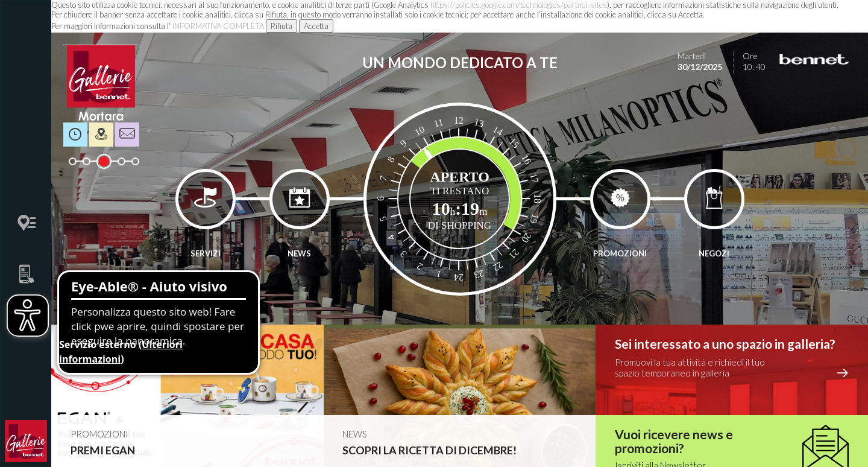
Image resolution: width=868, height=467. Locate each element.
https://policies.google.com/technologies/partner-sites (519, 5)
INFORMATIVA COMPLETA (218, 26)
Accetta (316, 26)
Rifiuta (281, 26)
